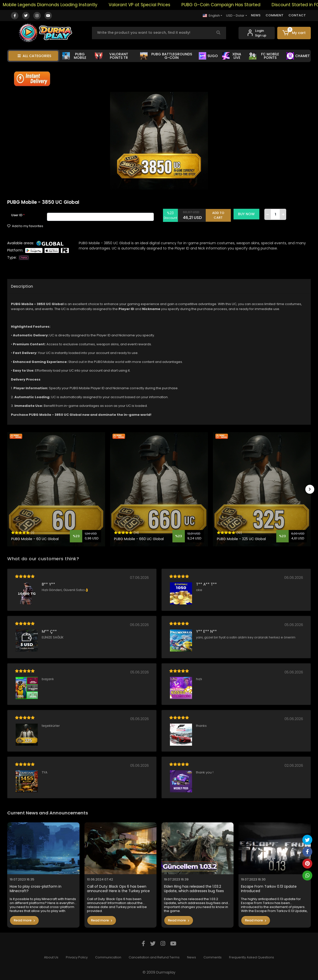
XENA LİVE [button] (232, 56)
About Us (51, 957)
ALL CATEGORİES (34, 56)
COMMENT (275, 15)
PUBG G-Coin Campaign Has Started (228, 5)
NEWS (256, 15)
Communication (108, 957)
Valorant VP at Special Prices (147, 5)
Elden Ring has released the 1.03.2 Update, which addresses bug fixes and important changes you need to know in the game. (196, 889)
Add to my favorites (25, 226)
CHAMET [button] (298, 56)
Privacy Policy (77, 957)
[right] (311, 489)
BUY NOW (248, 214)
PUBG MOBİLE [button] (74, 56)
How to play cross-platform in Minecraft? (36, 889)
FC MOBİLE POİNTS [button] (264, 56)
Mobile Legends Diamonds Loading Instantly (57, 5)
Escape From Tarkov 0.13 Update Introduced (269, 889)
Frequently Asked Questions (252, 957)
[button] (294, 33)
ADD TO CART (220, 214)
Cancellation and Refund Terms (154, 957)
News (192, 957)
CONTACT (297, 15)
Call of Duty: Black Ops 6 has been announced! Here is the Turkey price (118, 889)
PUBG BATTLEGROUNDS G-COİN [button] (166, 56)
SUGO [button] (208, 56)
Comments (213, 957)
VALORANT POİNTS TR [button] (112, 56)
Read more (24, 920)
